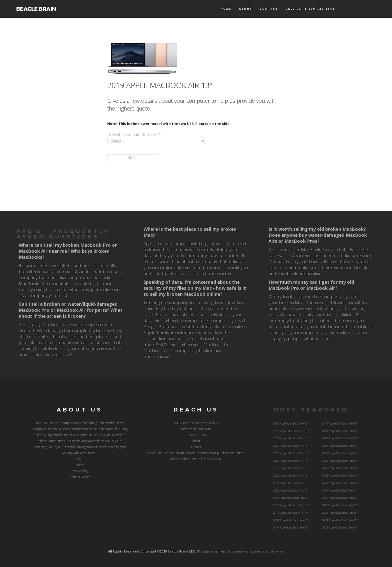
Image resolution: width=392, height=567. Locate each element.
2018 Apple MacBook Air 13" (291, 513)
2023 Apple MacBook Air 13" (291, 453)
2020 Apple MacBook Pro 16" (340, 438)
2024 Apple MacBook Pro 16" (340, 520)
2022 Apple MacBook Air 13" (291, 446)
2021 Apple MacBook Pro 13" (340, 453)
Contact (269, 9)
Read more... (89, 453)
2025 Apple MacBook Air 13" (291, 468)
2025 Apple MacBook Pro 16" (340, 527)
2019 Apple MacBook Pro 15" (340, 431)
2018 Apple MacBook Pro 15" (340, 423)
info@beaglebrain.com (196, 429)
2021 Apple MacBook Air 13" (291, 438)
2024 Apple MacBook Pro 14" (340, 490)
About (246, 9)
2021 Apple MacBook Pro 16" (340, 498)
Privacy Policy (80, 471)
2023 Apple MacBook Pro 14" (340, 483)
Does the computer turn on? (134, 134)
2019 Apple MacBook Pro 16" (291, 498)
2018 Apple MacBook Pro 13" (291, 520)
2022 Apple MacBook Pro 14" (340, 475)
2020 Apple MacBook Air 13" (291, 431)
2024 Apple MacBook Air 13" (291, 461)
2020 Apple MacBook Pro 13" (291, 423)
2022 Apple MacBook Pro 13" (340, 461)
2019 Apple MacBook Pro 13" (291, 527)
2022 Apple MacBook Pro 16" (340, 505)
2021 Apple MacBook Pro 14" (340, 468)
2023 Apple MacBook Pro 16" (340, 513)
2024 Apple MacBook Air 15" (291, 483)
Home (226, 9)
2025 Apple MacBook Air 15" (291, 490)
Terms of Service (79, 477)
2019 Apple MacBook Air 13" (291, 505)
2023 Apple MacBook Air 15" (291, 475)
